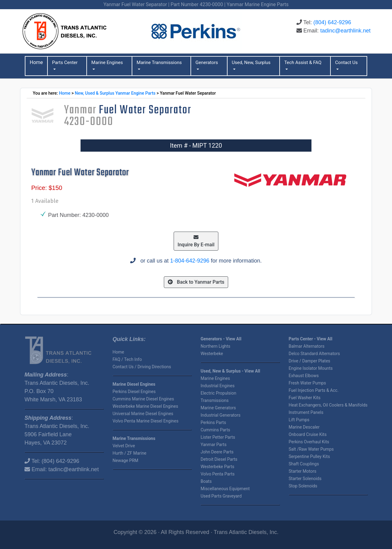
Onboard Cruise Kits (308, 434)
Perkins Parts (213, 422)
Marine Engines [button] (107, 62)
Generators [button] (207, 62)
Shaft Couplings (304, 464)
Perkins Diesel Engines (134, 392)
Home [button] (36, 62)
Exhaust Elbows (304, 376)
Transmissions (215, 400)
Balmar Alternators (307, 346)
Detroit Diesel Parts (219, 459)
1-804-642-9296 (190, 261)
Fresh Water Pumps (307, 383)
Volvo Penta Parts (218, 474)
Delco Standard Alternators (315, 354)
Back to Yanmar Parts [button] (196, 282)
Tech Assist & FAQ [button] (303, 62)
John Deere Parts (217, 452)
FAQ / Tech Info (127, 359)
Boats (206, 481)
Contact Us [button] (346, 62)
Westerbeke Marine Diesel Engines (145, 406)
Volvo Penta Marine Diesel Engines (146, 421)
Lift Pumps (299, 420)
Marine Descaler (304, 427)
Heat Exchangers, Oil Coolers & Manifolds (328, 405)
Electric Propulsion (218, 393)
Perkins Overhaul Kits (309, 442)
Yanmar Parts (214, 445)
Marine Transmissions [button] (159, 62)
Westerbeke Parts (217, 467)
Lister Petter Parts (218, 437)
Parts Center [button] (65, 62)
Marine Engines (215, 378)
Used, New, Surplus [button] (251, 62)
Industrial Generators (221, 415)
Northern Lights (215, 346)
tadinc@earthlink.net (345, 31)
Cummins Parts (215, 430)
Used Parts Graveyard (221, 496)
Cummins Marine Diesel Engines (143, 399)
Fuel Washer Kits (305, 398)
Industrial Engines (218, 386)
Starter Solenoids (305, 479)
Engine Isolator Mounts (311, 368)
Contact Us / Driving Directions (142, 367)
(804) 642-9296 (332, 22)
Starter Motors (303, 471)
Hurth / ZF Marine (130, 453)
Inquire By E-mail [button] (196, 241)
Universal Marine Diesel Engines (143, 414)
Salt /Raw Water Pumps (311, 449)
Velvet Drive (124, 446)
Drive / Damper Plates (310, 361)
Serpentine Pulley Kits (309, 456)
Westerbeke (212, 354)
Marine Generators (218, 408)
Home (65, 93)
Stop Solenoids (303, 486)
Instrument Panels (306, 412)
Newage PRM (126, 460)
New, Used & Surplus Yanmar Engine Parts (115, 93)
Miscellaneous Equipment (225, 489)
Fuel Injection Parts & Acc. (314, 390)
